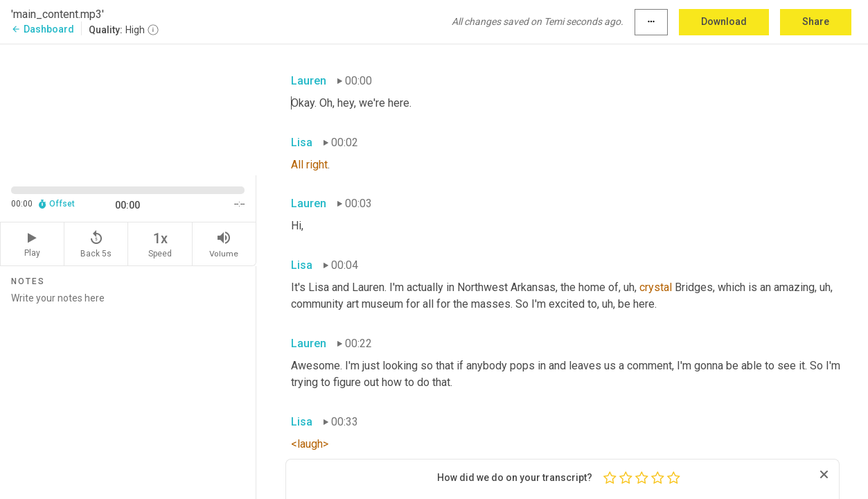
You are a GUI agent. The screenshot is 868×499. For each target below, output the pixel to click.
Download (724, 21)
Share (816, 21)
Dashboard (43, 29)
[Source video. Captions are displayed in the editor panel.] (128, 108)
